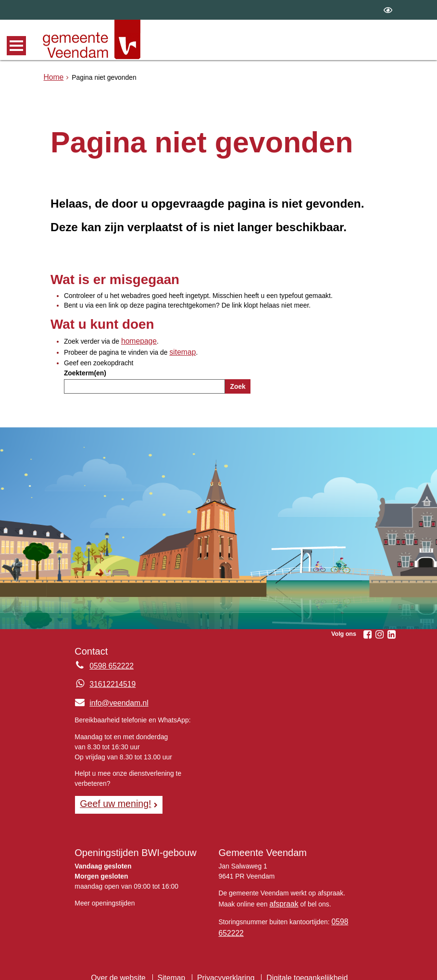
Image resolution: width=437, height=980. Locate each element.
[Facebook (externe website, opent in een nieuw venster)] (368, 632)
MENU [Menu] (16, 46)
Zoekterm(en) (85, 370)
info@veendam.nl (108, 700)
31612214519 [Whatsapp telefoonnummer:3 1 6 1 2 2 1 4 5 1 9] (110, 682)
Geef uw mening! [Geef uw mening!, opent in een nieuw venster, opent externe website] (111, 800)
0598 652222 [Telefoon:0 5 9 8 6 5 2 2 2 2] (109, 663)
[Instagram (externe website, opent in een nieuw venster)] (380, 632)
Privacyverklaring (226, 968)
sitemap (181, 350)
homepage (137, 340)
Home (53, 76)
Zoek (237, 384)
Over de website (127, 968)
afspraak (282, 898)
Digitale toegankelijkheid (299, 968)
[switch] (388, 10)
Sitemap (176, 968)
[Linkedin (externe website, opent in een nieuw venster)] (392, 632)
